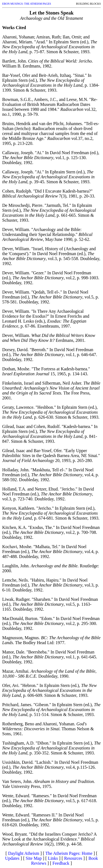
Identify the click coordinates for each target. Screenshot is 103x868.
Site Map (34, 858)
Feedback (61, 863)
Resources (73, 858)
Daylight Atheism (23, 853)
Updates (12, 858)
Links (53, 858)
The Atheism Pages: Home (69, 853)
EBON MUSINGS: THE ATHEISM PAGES (27, 4)
